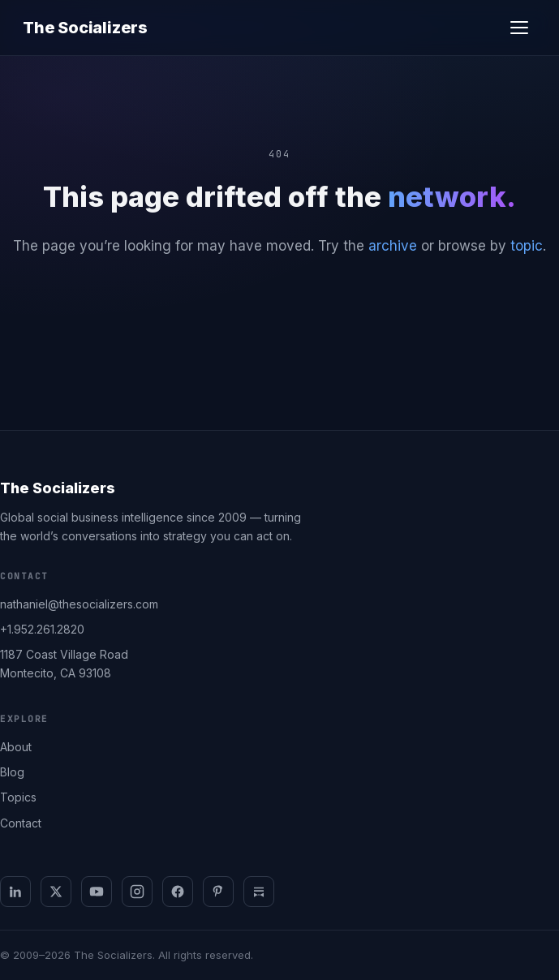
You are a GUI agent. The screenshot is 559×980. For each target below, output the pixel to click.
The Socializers (85, 28)
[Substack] (259, 892)
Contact (21, 823)
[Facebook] (178, 892)
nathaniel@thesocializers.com (79, 604)
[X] (56, 892)
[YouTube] (97, 892)
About (16, 747)
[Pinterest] (218, 892)
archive (393, 246)
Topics (18, 797)
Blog (12, 772)
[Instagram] (137, 892)
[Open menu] (519, 28)
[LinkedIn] (15, 892)
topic (527, 246)
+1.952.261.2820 (42, 629)
